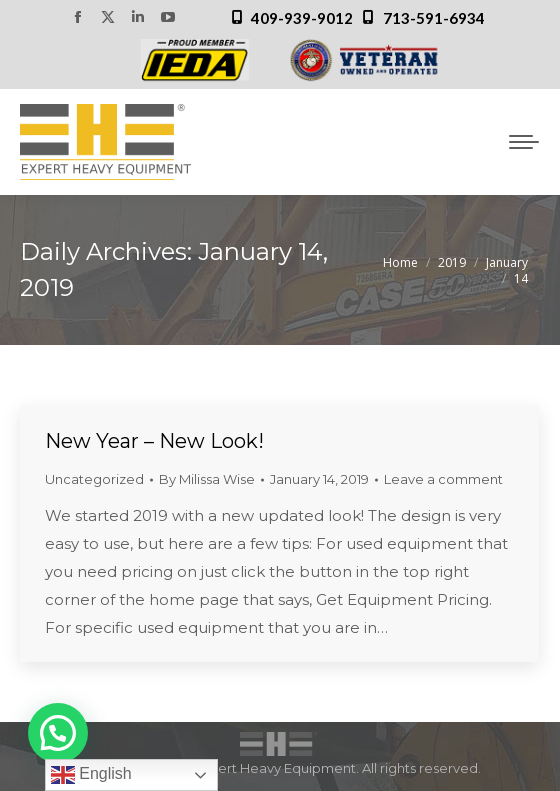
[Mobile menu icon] (524, 142)
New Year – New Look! (154, 441)
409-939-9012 (302, 18)
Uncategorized (94, 479)
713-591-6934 (434, 18)
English (91, 775)
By (207, 479)
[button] (58, 733)
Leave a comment (443, 479)
